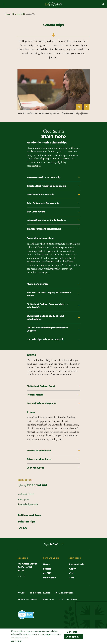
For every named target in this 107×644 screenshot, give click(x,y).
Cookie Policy (16, 641)
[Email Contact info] (28, 505)
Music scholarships (54, 284)
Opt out (72, 632)
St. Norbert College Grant (54, 386)
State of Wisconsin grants (54, 403)
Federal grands (54, 395)
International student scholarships (54, 220)
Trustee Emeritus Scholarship (54, 177)
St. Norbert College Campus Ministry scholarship (54, 306)
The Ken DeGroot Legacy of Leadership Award (54, 294)
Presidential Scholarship (54, 195)
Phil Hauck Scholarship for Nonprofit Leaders (54, 329)
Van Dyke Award (54, 212)
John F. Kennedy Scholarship (54, 203)
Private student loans (54, 459)
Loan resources (54, 468)
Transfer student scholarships (54, 229)
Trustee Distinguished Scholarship (54, 186)
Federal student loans (54, 451)
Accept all (73, 637)
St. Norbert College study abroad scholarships (54, 317)
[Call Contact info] (23, 499)
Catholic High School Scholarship (54, 339)
